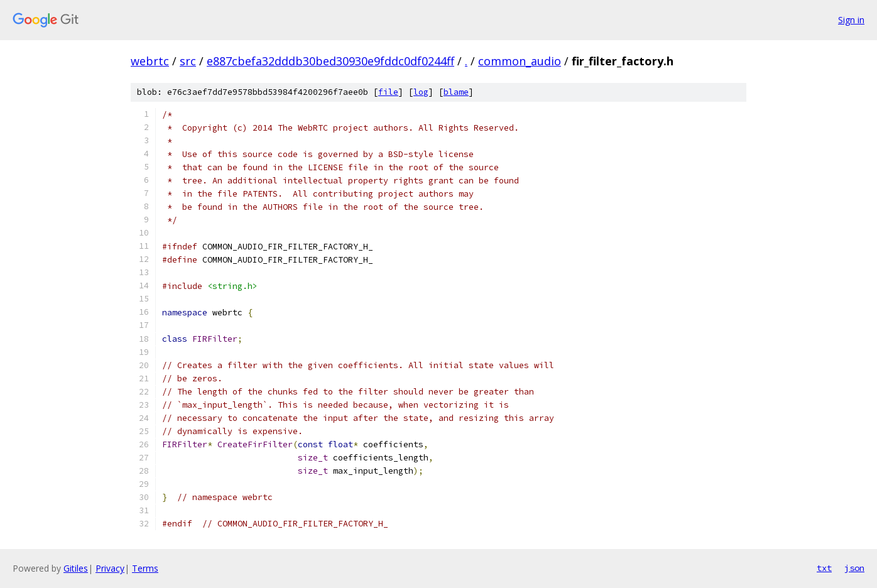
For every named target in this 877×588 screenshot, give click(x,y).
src (188, 61)
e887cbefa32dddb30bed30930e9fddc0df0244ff (330, 61)
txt (824, 568)
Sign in (851, 20)
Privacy (110, 568)
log (421, 92)
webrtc (150, 61)
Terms (145, 568)
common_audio (520, 61)
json (854, 568)
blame (456, 92)
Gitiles (76, 568)
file (388, 92)
